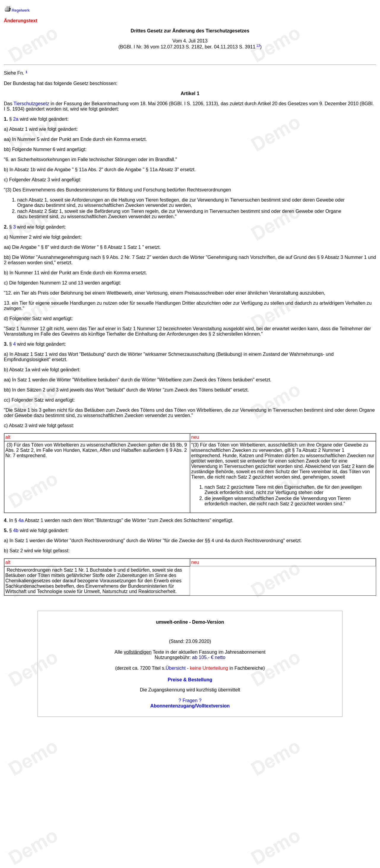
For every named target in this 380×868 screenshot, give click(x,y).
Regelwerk (21, 10)
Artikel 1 (190, 93)
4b (16, 530)
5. (6, 530)
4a (21, 520)
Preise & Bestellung (190, 680)
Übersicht (176, 668)
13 (258, 45)
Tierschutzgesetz (31, 104)
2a (16, 119)
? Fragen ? (190, 700)
